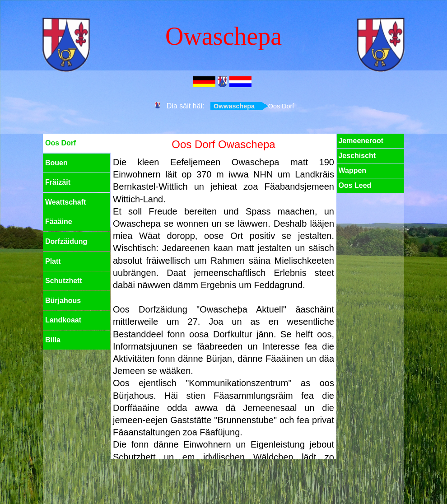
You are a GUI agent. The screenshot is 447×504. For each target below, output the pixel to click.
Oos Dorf (61, 143)
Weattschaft (65, 202)
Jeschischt (357, 156)
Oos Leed (355, 185)
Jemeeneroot (361, 141)
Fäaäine (59, 222)
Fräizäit (58, 182)
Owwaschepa (234, 106)
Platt (53, 261)
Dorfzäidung (66, 241)
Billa (53, 340)
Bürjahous (63, 301)
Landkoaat (63, 320)
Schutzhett (64, 281)
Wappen (352, 170)
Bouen (56, 163)
